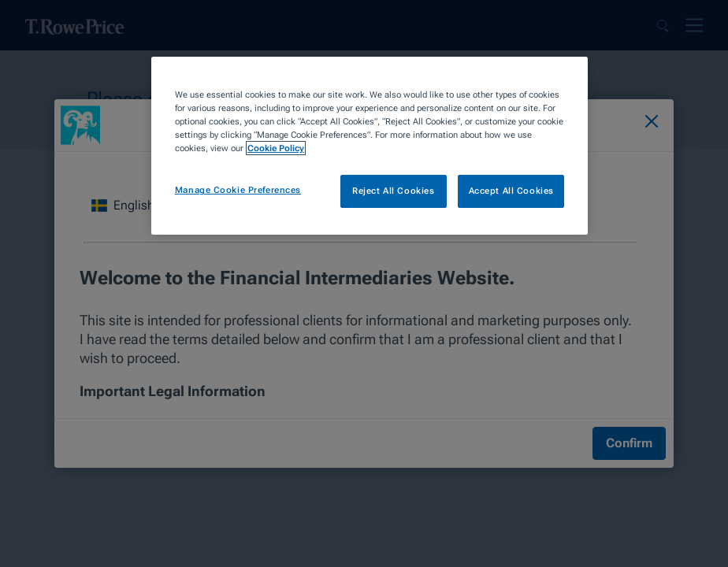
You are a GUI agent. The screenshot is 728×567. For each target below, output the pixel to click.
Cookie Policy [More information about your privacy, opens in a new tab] (276, 148)
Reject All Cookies (393, 191)
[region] (370, 146)
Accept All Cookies (511, 191)
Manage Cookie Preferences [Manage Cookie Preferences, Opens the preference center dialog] (238, 190)
